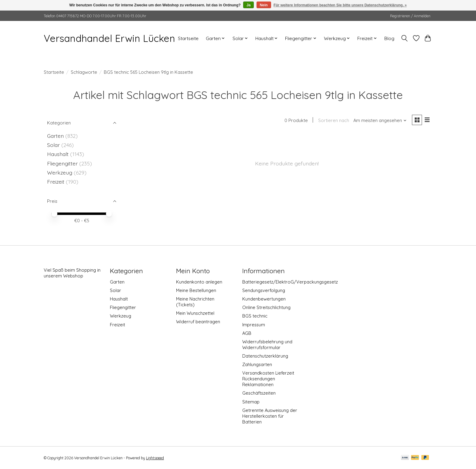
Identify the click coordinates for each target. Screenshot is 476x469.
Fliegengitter (62, 163)
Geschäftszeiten (259, 393)
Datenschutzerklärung (265, 356)
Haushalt (58, 154)
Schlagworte (84, 72)
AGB (247, 333)
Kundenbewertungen (264, 299)
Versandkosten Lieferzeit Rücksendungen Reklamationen (268, 379)
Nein (264, 5)
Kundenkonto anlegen (199, 282)
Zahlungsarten (257, 364)
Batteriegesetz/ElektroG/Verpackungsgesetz (290, 282)
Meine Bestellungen (196, 290)
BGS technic (255, 316)
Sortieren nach (333, 121)
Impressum (254, 325)
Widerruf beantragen (198, 322)
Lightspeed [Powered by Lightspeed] (155, 458)
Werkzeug (60, 172)
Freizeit (56, 182)
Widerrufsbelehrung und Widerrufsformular (267, 345)
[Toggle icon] (405, 38)
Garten (55, 136)
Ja (248, 5)
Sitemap (251, 402)
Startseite (188, 38)
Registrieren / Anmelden (410, 16)
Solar (53, 145)
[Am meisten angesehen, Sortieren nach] (380, 121)
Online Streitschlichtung (266, 307)
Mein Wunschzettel (195, 313)
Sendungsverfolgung (264, 290)
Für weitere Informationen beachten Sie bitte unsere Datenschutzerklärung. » (340, 5)
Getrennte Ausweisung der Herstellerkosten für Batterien (270, 416)
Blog (389, 38)
